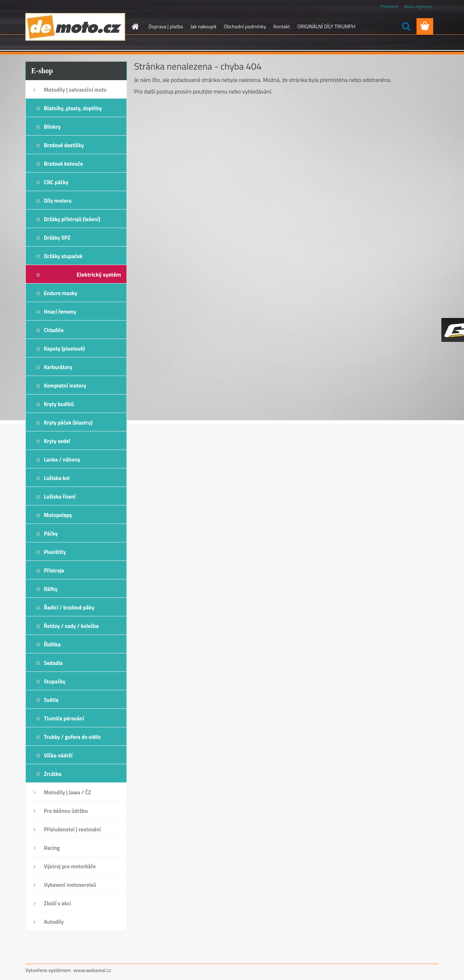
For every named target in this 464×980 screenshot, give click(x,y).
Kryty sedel (57, 441)
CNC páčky (56, 182)
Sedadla (53, 663)
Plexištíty (55, 552)
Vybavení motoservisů (70, 885)
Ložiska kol (57, 478)
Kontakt (282, 26)
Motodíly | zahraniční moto (75, 90)
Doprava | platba (166, 26)
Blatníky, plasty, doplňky (73, 108)
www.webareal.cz (92, 970)
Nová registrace (418, 6)
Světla (51, 700)
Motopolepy (58, 515)
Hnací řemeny (60, 312)
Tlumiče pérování (64, 718)
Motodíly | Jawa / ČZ (67, 792)
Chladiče (54, 330)
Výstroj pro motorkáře (70, 866)
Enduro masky (61, 293)
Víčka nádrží (58, 755)
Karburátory (58, 367)
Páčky (51, 534)
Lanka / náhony (62, 460)
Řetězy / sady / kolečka (71, 626)
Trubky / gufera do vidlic (72, 737)
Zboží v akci (57, 903)
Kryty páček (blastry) (68, 423)
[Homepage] (135, 26)
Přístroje (54, 570)
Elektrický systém (99, 274)
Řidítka (52, 644)
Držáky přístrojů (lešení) (72, 219)
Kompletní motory (65, 386)
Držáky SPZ (57, 238)
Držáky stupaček (63, 256)
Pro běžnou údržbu (66, 811)
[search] (406, 26)
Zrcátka (53, 774)
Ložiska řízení (60, 497)
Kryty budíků (59, 404)
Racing (52, 848)
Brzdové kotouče (63, 164)
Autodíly (54, 922)
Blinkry (52, 127)
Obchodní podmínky (245, 26)
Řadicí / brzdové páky (69, 607)
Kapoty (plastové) (64, 349)
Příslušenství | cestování (72, 829)
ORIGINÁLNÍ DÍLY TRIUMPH (326, 26)
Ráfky (51, 589)
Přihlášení (389, 6)
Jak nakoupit (203, 26)
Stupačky (55, 681)
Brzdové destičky (64, 145)
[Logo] (75, 27)
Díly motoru (58, 201)
